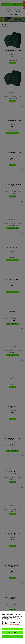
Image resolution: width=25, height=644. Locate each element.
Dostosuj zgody (12, 633)
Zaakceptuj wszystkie (12, 636)
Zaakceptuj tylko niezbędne (12, 629)
